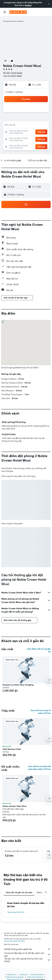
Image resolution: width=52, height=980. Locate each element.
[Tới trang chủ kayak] (18, 12)
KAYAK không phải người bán (27, 949)
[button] (49, 4)
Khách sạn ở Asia (37, 975)
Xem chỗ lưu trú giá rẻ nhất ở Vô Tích (41, 712)
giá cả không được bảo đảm (14, 941)
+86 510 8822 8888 (12, 76)
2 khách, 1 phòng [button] (14, 92)
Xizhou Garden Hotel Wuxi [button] (14, 806)
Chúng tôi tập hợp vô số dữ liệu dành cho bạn (27, 954)
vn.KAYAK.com (11, 975)
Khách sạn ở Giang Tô (35, 977)
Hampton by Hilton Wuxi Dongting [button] (18, 685)
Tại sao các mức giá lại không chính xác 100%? (27, 960)
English (28, 5)
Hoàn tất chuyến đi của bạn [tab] (19, 892)
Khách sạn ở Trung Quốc (15, 977)
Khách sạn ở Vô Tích (16, 912)
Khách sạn (23, 975)
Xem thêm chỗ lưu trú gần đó (39, 650)
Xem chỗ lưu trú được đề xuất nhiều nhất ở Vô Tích (39, 768)
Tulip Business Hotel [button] (12, 749)
